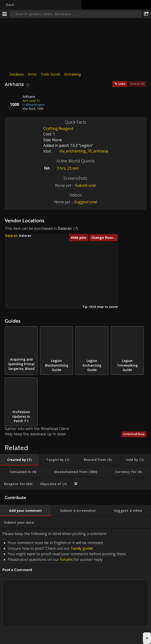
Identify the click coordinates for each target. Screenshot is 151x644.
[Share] (146, 14)
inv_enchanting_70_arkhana (80, 151)
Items (32, 74)
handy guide (82, 548)
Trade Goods (50, 74)
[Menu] (5, 14)
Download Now (134, 434)
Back (10, 5)
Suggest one (85, 202)
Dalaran (65, 228)
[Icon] (13, 100)
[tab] (19, 460)
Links (122, 84)
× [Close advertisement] (147, 638)
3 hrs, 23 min (68, 168)
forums (66, 559)
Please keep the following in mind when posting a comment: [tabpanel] (75, 585)
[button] (57, 258)
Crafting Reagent (58, 128)
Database (17, 74)
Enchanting (72, 74)
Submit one (85, 185)
